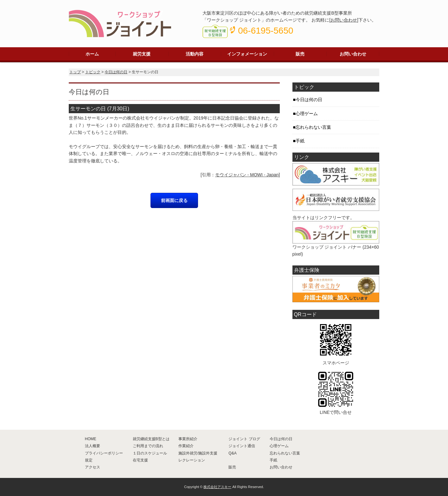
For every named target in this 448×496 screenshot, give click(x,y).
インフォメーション (247, 54)
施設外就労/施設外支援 (198, 453)
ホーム (92, 54)
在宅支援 (140, 460)
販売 (300, 54)
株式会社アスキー (217, 487)
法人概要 (93, 446)
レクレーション (192, 460)
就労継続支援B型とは (151, 439)
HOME (91, 439)
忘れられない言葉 (313, 127)
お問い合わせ (344, 20)
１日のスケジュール (150, 453)
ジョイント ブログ (244, 439)
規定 (89, 460)
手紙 (300, 141)
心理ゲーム (307, 114)
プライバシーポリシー (104, 453)
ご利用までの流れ (148, 446)
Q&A (232, 453)
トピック (93, 72)
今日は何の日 (116, 72)
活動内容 (195, 54)
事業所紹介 (188, 439)
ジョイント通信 (242, 446)
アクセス (93, 467)
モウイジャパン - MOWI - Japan (247, 175)
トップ (75, 72)
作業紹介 (186, 446)
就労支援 (142, 54)
